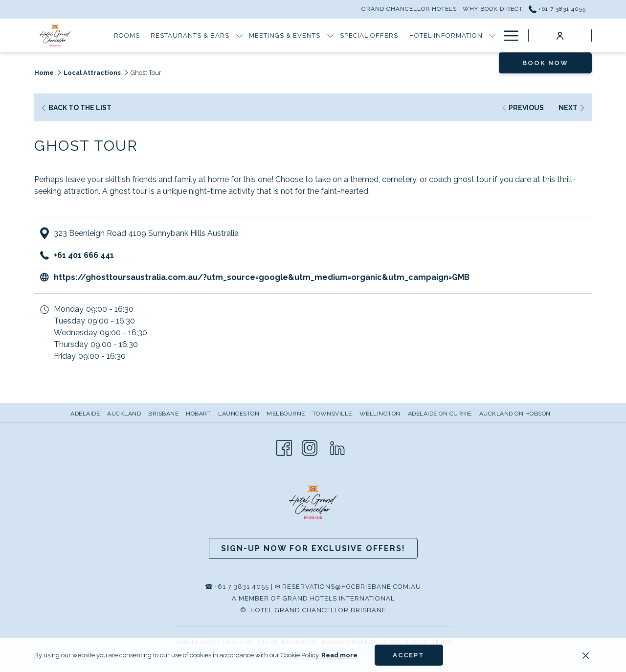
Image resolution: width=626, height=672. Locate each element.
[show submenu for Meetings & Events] (330, 35)
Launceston (239, 414)
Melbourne (286, 414)
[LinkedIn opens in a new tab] (337, 447)
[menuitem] (86, 414)
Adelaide (85, 414)
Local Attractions (92, 73)
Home (44, 73)
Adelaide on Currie (440, 414)
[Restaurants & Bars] (190, 35)
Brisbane (163, 414)
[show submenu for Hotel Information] (492, 35)
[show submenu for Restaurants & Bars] (239, 35)
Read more (339, 655)
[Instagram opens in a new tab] (310, 447)
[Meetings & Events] (285, 35)
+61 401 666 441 (84, 255)
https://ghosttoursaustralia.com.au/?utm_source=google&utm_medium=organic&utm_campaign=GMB (262, 277)
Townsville (332, 414)
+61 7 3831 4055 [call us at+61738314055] (557, 9)
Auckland (124, 414)
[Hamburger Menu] (507, 35)
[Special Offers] (369, 35)
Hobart (198, 414)
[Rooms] (127, 35)
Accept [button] (409, 655)
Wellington (380, 414)
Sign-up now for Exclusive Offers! (313, 548)
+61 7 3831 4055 (242, 587)
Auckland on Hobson (515, 414)
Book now (545, 63)
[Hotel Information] (446, 35)
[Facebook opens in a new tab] (284, 447)
